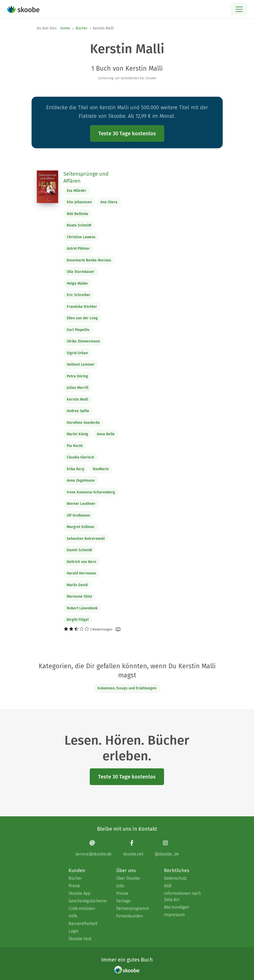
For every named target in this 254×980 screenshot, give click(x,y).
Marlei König (77, 434)
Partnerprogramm (133, 908)
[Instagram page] (167, 848)
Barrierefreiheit (83, 924)
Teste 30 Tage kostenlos (127, 133)
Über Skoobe (128, 878)
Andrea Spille (78, 411)
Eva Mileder (77, 191)
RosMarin (101, 469)
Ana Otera (109, 202)
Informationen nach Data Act (182, 896)
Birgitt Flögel (78, 620)
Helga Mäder (77, 283)
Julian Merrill (78, 388)
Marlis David (77, 585)
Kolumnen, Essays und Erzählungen (127, 688)
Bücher (81, 28)
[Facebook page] (133, 848)
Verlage (123, 901)
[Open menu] (239, 9)
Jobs (120, 886)
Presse (122, 893)
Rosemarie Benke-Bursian (89, 260)
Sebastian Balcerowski (86, 539)
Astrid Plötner (78, 249)
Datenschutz (175, 878)
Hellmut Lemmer (81, 365)
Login (74, 931)
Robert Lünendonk (82, 608)
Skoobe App (80, 893)
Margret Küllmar (81, 527)
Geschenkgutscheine (87, 901)
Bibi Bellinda (77, 214)
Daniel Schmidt (79, 550)
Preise (74, 886)
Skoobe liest (80, 939)
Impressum (174, 915)
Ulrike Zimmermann (83, 341)
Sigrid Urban (77, 353)
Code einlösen (82, 908)
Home (65, 28)
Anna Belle (106, 434)
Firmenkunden (130, 916)
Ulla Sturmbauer (81, 272)
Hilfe (73, 916)
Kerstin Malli (77, 399)
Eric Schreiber (79, 295)
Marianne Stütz (79, 596)
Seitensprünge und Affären (86, 177)
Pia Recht (75, 446)
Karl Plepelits (78, 330)
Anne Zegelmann (81, 480)
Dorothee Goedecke (83, 423)
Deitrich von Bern (81, 562)
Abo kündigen (177, 907)
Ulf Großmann (78, 515)
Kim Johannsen (79, 202)
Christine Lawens (81, 237)
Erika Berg (75, 469)
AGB (168, 886)
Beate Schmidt (79, 225)
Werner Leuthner (81, 504)
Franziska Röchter (82, 307)
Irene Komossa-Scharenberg (91, 492)
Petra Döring (77, 376)
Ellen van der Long (82, 318)
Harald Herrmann (81, 573)
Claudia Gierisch (80, 457)
